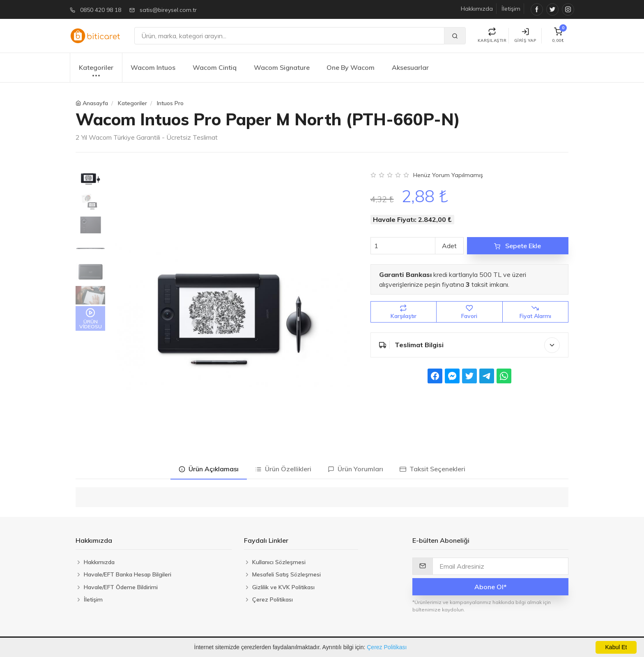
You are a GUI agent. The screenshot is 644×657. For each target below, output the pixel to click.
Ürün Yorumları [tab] (355, 469)
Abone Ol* (491, 587)
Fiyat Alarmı (535, 312)
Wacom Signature (282, 67)
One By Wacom (351, 67)
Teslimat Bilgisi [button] (470, 345)
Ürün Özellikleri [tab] (283, 469)
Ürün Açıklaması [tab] (209, 469)
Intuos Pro (170, 103)
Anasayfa (95, 103)
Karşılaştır (404, 312)
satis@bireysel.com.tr (168, 10)
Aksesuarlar (410, 67)
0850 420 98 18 (101, 10)
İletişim (511, 9)
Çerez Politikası (387, 647)
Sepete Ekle (517, 246)
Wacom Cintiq (215, 67)
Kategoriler (96, 72)
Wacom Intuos (153, 67)
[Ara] (289, 36)
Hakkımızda (477, 9)
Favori (469, 312)
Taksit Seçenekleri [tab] (432, 469)
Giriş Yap (525, 36)
